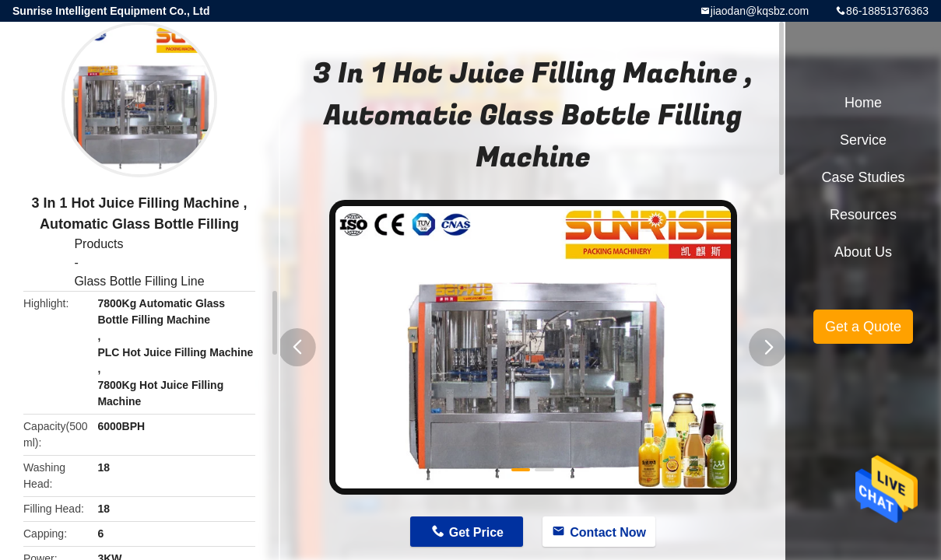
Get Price (476, 532)
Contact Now (608, 532)
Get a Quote (863, 327)
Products (98, 244)
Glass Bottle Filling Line (139, 281)
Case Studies (863, 177)
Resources (863, 215)
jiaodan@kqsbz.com (760, 11)
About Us (863, 252)
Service (863, 140)
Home (863, 103)
